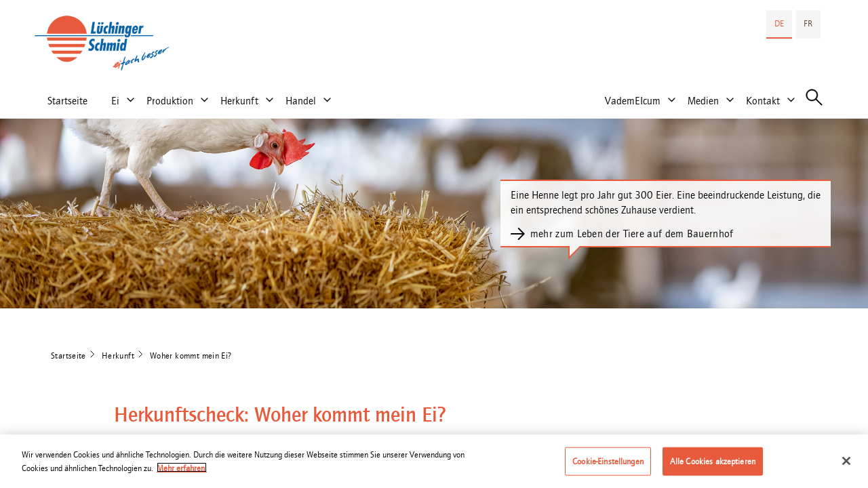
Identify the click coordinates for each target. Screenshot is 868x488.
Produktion (170, 101)
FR (808, 23)
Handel (301, 101)
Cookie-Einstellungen (608, 465)
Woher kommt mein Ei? (191, 355)
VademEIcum (633, 101)
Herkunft (239, 101)
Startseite (67, 101)
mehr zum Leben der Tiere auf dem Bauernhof (632, 233)
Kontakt (763, 101)
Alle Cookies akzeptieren (713, 465)
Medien (703, 101)
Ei (115, 101)
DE (779, 23)
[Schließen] (846, 464)
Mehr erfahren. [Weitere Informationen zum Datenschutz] (182, 471)
